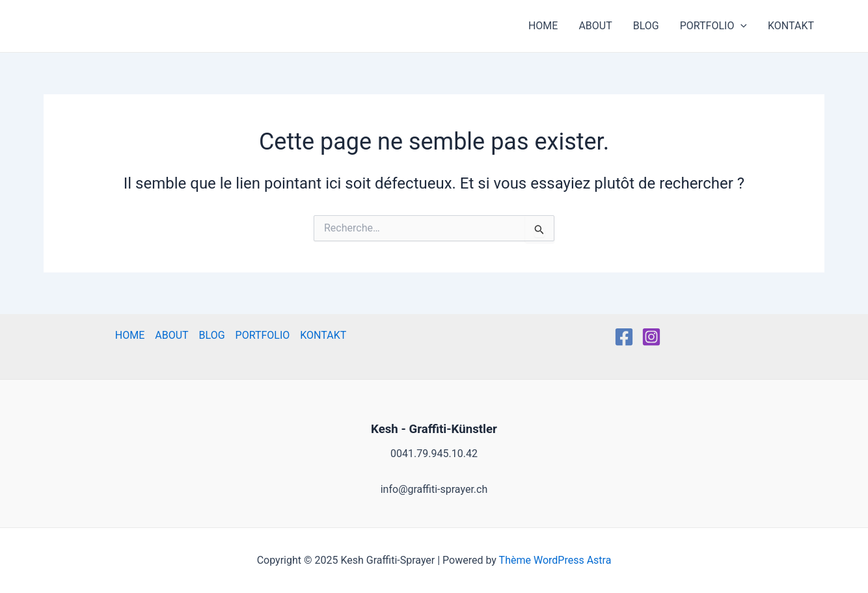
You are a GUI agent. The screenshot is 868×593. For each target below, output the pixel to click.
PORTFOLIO (713, 26)
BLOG (646, 26)
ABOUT (595, 26)
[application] (740, 26)
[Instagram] (651, 337)
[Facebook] (624, 337)
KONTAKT (791, 26)
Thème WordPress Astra (555, 560)
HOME (543, 26)
